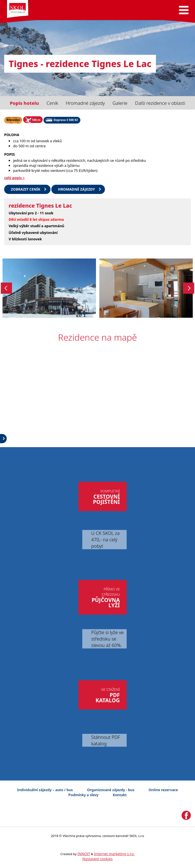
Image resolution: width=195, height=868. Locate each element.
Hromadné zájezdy (85, 103)
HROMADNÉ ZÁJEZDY (76, 189)
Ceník (52, 103)
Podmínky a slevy (83, 795)
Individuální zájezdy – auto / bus (45, 790)
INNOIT (84, 854)
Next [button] (189, 288)
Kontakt (120, 795)
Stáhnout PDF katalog (106, 740)
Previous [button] (6, 288)
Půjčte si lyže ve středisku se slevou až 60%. (107, 639)
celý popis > (15, 178)
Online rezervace (163, 790)
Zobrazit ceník (26, 189)
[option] (49, 288)
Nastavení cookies (97, 859)
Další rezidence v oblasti (160, 103)
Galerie (120, 103)
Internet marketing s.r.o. (114, 854)
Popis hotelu (24, 103)
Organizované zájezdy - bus (111, 790)
